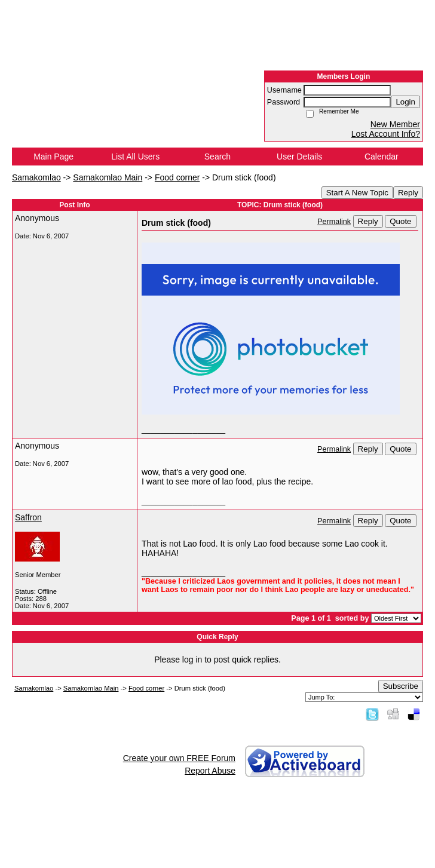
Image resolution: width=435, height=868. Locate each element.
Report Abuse (210, 771)
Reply (408, 193)
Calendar (382, 157)
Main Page (53, 157)
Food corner (177, 177)
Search (217, 157)
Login (405, 102)
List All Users (135, 157)
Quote (400, 221)
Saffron (28, 517)
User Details (299, 157)
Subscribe (401, 686)
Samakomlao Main (108, 177)
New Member (395, 124)
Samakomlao (36, 177)
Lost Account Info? (386, 134)
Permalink (334, 222)
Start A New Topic (357, 193)
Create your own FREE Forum (179, 758)
